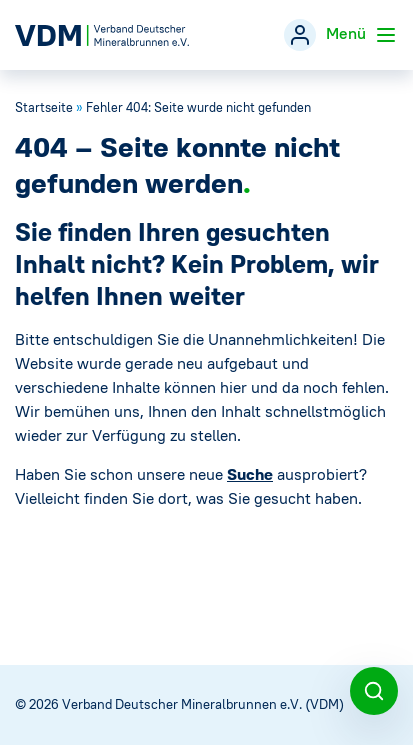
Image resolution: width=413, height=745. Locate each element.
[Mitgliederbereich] (300, 35)
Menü (362, 35)
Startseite (44, 107)
